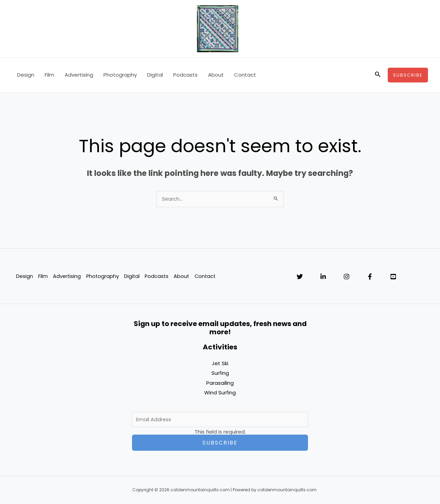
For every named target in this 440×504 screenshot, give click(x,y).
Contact (245, 75)
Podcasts (185, 75)
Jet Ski (220, 364)
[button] (378, 75)
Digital (155, 75)
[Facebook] (370, 277)
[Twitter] (300, 277)
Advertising (79, 75)
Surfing (220, 374)
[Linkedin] (323, 277)
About (216, 75)
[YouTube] (393, 277)
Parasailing (220, 383)
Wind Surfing (220, 393)
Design (26, 75)
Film (49, 75)
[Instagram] (346, 277)
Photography (120, 75)
